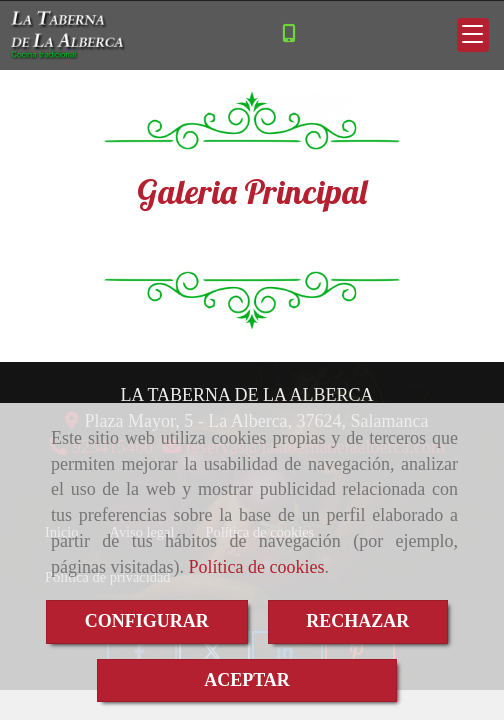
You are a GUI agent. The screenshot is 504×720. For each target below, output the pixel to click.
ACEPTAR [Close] (247, 680)
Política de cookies (256, 567)
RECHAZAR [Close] (357, 621)
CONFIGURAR (147, 621)
